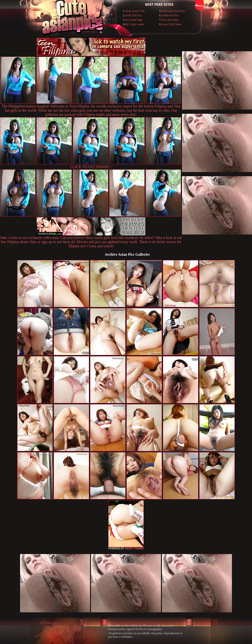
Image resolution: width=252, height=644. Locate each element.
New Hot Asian (170, 20)
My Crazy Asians (135, 24)
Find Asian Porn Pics (173, 11)
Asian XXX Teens (171, 24)
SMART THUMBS (134, 549)
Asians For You (170, 15)
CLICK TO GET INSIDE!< (91, 167)
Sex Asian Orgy (134, 20)
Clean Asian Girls (135, 11)
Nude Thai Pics (133, 15)
